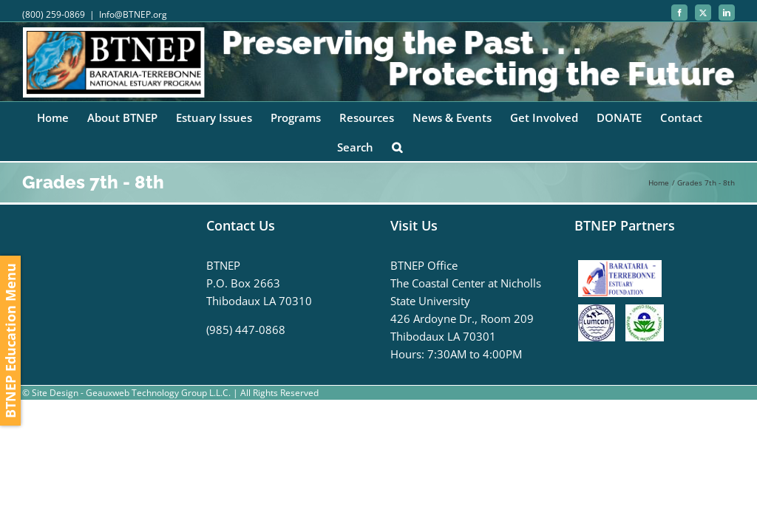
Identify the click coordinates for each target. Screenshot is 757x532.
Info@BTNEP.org (133, 14)
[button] (397, 146)
